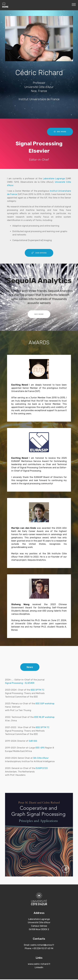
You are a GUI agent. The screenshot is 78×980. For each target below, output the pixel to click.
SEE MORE (60, 132)
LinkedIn (39, 968)
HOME (5, 5)
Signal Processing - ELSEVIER (20, 684)
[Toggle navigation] (74, 4)
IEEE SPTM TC (38, 691)
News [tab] (30, 667)
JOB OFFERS (39, 253)
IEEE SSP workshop (45, 704)
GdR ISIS (33, 742)
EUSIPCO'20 (42, 769)
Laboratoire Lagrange (54, 179)
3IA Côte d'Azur (41, 759)
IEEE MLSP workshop (44, 718)
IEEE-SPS (40, 749)
